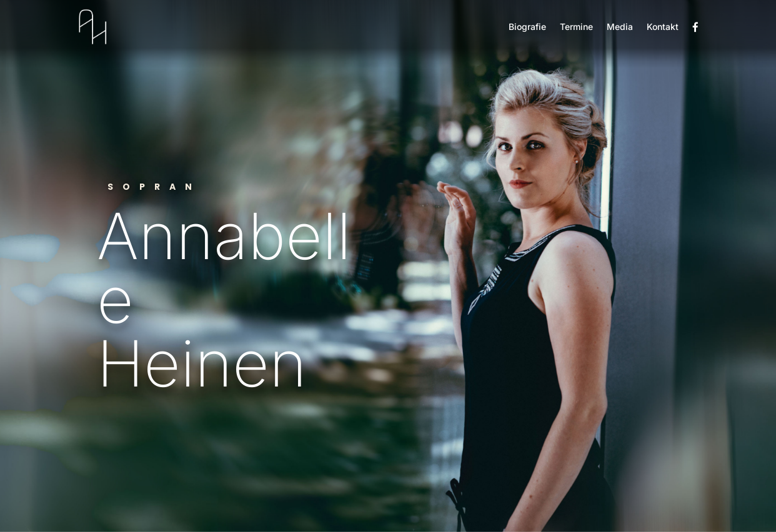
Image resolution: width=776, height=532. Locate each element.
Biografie (527, 27)
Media (620, 27)
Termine (576, 27)
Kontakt (663, 27)
